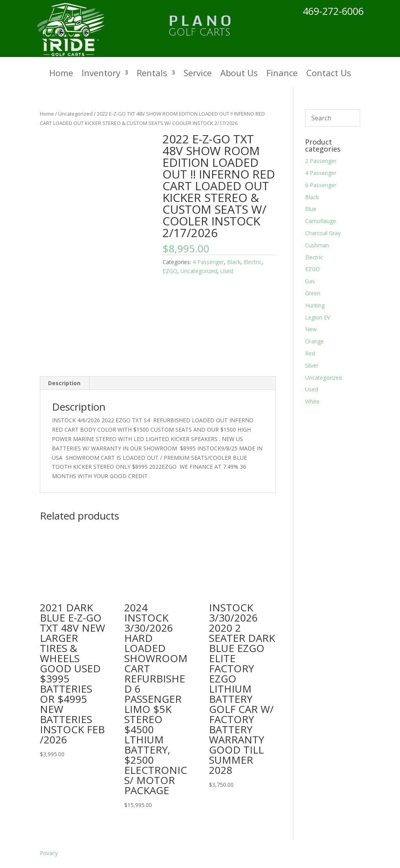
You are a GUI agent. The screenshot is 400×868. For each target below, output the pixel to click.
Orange (314, 341)
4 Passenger (208, 262)
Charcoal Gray (323, 233)
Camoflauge (321, 221)
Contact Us (329, 74)
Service (198, 74)
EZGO (170, 271)
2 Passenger (321, 161)
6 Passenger (321, 185)
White (312, 401)
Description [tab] (64, 383)
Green (313, 293)
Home (61, 74)
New (311, 329)
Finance (282, 74)
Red (310, 353)
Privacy (49, 853)
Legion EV (318, 317)
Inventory (101, 74)
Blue (311, 209)
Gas (310, 281)
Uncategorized (75, 114)
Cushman (317, 245)
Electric (253, 262)
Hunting (315, 305)
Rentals (152, 74)
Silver (312, 365)
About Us (239, 74)
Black (234, 262)
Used (227, 271)
